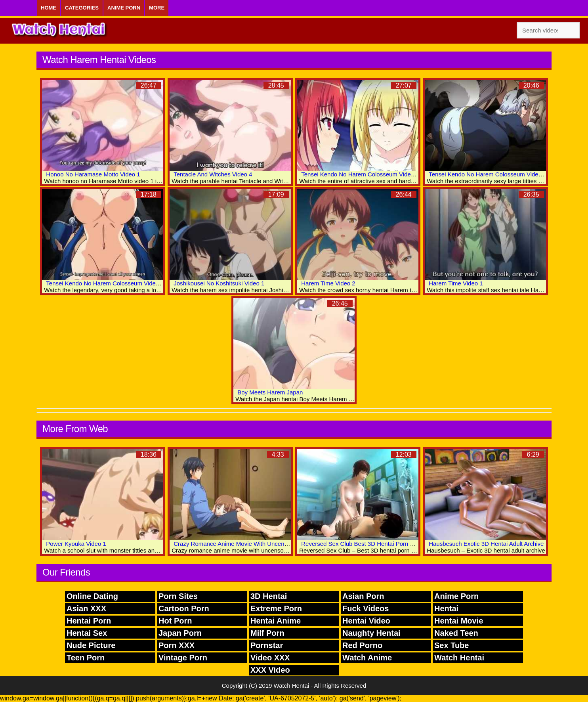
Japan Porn (180, 633)
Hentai (446, 608)
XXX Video (270, 670)
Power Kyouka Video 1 (76, 544)
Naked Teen (456, 633)
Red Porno (362, 645)
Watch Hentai (459, 658)
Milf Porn (267, 633)
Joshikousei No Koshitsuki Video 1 (219, 283)
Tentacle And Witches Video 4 (213, 174)
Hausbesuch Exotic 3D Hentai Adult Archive (486, 544)
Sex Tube (451, 645)
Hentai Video (366, 621)
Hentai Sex (87, 633)
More (157, 8)
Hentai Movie (459, 621)
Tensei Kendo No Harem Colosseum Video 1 (105, 283)
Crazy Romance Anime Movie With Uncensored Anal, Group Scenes (263, 544)
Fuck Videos (366, 608)
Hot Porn (175, 621)
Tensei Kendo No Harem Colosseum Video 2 (488, 174)
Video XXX (270, 658)
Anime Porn (124, 8)
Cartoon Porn (184, 608)
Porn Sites (178, 596)
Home (49, 8)
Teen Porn (86, 658)
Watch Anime (367, 658)
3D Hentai (269, 596)
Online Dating (92, 596)
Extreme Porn (276, 608)
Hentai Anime (276, 621)
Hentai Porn (89, 621)
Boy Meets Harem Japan (270, 392)
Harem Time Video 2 (328, 283)
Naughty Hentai (371, 633)
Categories (82, 8)
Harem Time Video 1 (456, 283)
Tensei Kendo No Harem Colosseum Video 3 (360, 174)
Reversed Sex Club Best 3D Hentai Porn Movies (365, 544)
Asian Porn (363, 596)
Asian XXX (86, 608)
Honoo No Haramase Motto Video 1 (93, 174)
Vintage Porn (183, 658)
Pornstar (267, 645)
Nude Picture (91, 645)
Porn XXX (177, 645)
